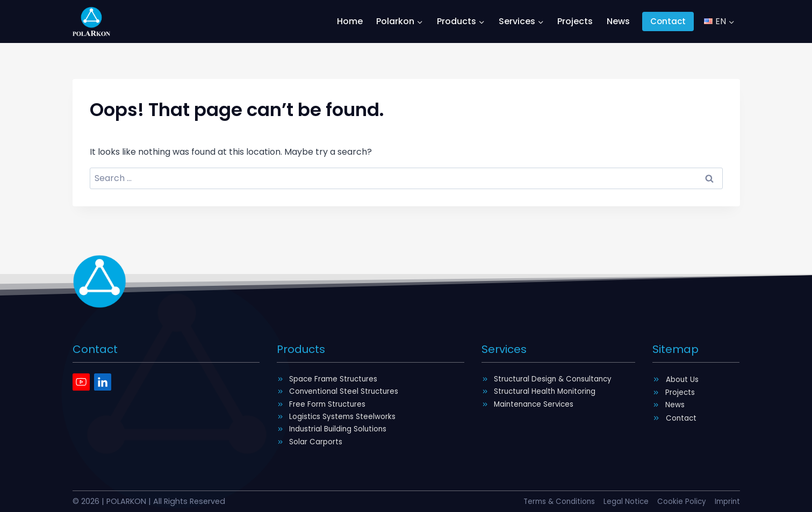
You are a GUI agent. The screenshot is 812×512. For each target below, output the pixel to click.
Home (350, 21)
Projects (575, 21)
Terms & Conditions (549, 501)
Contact (668, 21)
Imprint (726, 501)
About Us (684, 374)
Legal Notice (620, 501)
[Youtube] (81, 377)
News (618, 21)
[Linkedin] (103, 377)
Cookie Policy (678, 501)
